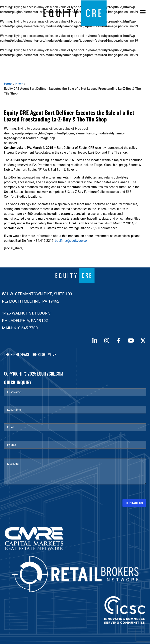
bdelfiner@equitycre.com (72, 241)
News (19, 84)
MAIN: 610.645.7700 (20, 328)
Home (8, 84)
